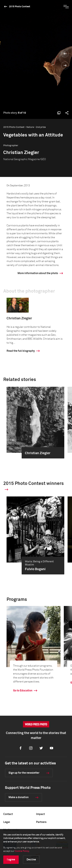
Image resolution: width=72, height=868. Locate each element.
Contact (8, 814)
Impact (40, 814)
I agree (11, 860)
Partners (41, 822)
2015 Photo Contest (20, 7)
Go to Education (23, 691)
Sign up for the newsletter (24, 773)
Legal (7, 822)
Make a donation (19, 797)
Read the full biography (21, 351)
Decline (31, 860)
